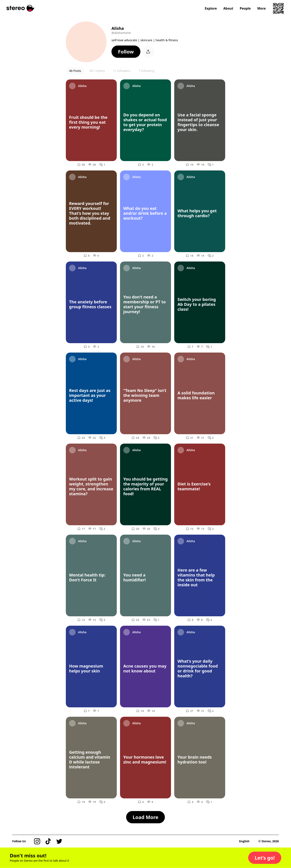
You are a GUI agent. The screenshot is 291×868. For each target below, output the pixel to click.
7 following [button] (146, 71)
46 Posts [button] (75, 71)
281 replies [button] (97, 71)
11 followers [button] (122, 71)
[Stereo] (20, 8)
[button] (126, 52)
